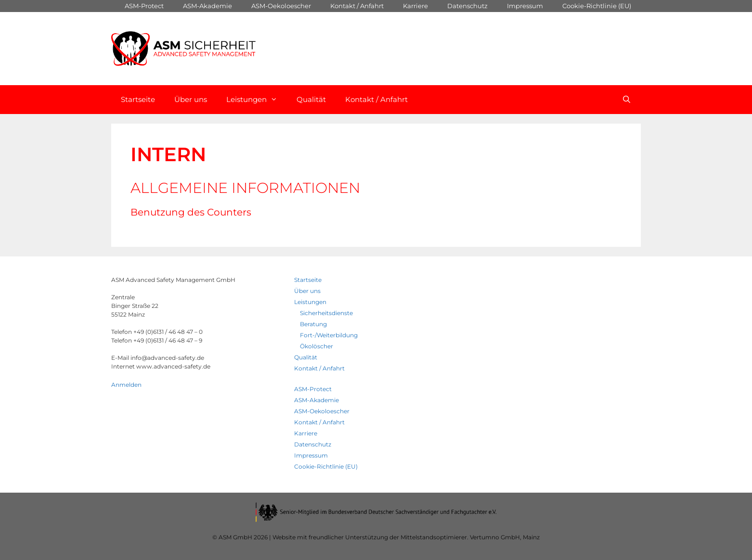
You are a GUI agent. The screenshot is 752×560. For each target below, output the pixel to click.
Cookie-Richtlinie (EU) (597, 6)
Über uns (191, 99)
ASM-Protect (144, 6)
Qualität (311, 99)
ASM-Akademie (207, 6)
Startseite (138, 99)
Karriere (415, 6)
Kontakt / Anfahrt (357, 6)
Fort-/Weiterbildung (329, 335)
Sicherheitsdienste (326, 313)
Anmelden (126, 385)
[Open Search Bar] (627, 100)
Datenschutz (467, 6)
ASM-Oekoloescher (281, 6)
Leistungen (257, 100)
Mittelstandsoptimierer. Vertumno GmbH (460, 537)
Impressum (525, 6)
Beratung (313, 324)
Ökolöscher (317, 346)
